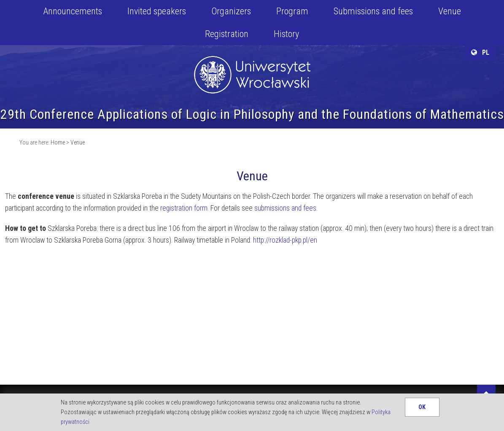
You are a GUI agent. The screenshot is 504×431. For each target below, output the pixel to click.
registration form (184, 208)
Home (58, 142)
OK (422, 407)
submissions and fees (285, 208)
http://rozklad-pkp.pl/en (285, 240)
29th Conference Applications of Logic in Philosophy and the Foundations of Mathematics (252, 114)
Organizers (231, 11)
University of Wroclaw (252, 64)
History (286, 34)
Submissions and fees (373, 11)
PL (480, 52)
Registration (227, 34)
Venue (450, 11)
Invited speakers (157, 11)
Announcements (73, 11)
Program (292, 11)
